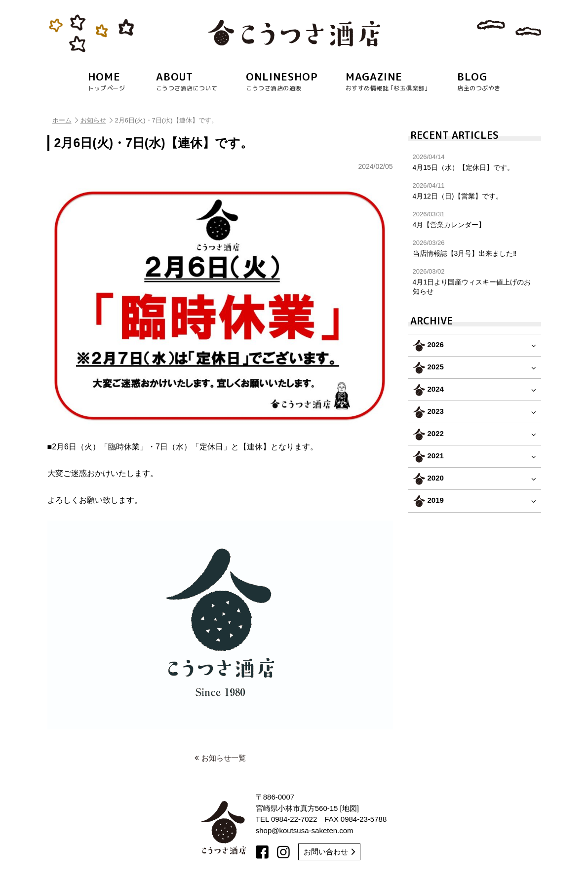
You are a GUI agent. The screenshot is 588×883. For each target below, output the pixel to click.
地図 (350, 808)
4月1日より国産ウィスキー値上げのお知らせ (474, 281)
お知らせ (97, 120)
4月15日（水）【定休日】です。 (474, 162)
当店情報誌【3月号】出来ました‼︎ (474, 248)
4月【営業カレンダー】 (474, 220)
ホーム (65, 120)
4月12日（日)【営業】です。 (474, 191)
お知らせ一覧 (220, 758)
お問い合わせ (329, 852)
